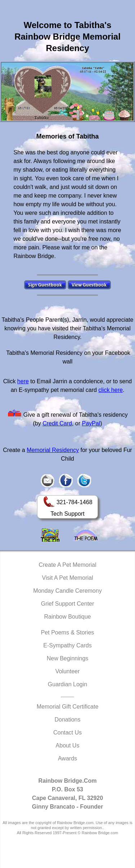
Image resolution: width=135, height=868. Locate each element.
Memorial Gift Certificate (68, 707)
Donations (67, 720)
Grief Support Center (68, 604)
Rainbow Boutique (68, 617)
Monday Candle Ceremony (67, 591)
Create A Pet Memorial (67, 565)
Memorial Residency (53, 450)
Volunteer (68, 671)
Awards (67, 758)
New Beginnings (68, 658)
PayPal (91, 423)
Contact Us (67, 733)
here (23, 381)
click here (111, 390)
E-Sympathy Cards (67, 645)
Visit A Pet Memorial (68, 578)
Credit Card (57, 423)
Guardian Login (67, 684)
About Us (68, 745)
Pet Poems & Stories (68, 632)
